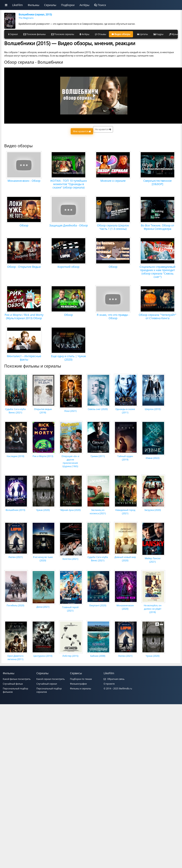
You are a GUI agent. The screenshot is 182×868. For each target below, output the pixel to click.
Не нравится (103, 129)
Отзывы (101, 34)
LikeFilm (17, 5)
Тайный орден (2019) (126, 456)
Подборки (68, 5)
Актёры (84, 5)
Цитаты (143, 34)
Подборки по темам (81, 679)
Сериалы (50, 5)
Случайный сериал (47, 684)
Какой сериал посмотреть (51, 679)
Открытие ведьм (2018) (43, 409)
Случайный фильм (13, 684)
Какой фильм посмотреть (17, 679)
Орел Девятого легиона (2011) (16, 656)
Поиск (100, 5)
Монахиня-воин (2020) (126, 605)
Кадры (158, 34)
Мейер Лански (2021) (153, 558)
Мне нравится (82, 131)
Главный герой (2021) (71, 607)
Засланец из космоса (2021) (98, 510)
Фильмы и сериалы (81, 689)
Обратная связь (114, 679)
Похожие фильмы (35, 34)
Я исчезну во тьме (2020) (43, 557)
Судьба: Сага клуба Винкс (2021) (16, 409)
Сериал (13, 34)
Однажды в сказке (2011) (126, 409)
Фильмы (33, 5)
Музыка (174, 34)
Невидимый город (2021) (126, 510)
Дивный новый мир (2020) (126, 557)
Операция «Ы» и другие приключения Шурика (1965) (71, 460)
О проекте (109, 684)
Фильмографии (78, 684)
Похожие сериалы (63, 34)
